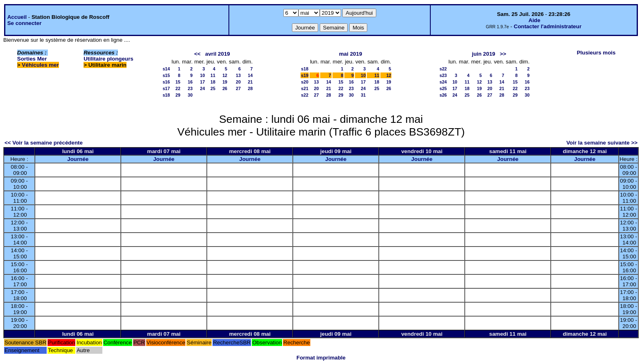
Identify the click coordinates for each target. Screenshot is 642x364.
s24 (443, 82)
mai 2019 (350, 54)
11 (213, 75)
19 (225, 82)
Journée (78, 159)
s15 (166, 75)
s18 (166, 95)
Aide (535, 20)
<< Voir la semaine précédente (44, 143)
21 (250, 82)
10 (202, 75)
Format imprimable (321, 358)
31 (363, 95)
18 (213, 82)
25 (213, 88)
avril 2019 (218, 54)
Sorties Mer (32, 59)
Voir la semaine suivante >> (602, 143)
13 (238, 75)
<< (197, 54)
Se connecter (25, 23)
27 (238, 88)
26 (225, 88)
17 (202, 82)
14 (250, 75)
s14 (166, 69)
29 (178, 95)
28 (250, 88)
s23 (443, 75)
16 (190, 82)
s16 (166, 82)
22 (178, 88)
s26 (443, 95)
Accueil (17, 17)
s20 (305, 82)
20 (238, 82)
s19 (305, 75)
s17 (166, 88)
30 (190, 95)
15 (178, 82)
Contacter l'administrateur (548, 26)
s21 (305, 88)
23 (190, 88)
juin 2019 (483, 54)
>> (503, 54)
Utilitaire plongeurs (108, 59)
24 (202, 88)
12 (225, 75)
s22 (305, 95)
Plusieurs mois (596, 53)
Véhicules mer (40, 65)
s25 (443, 88)
